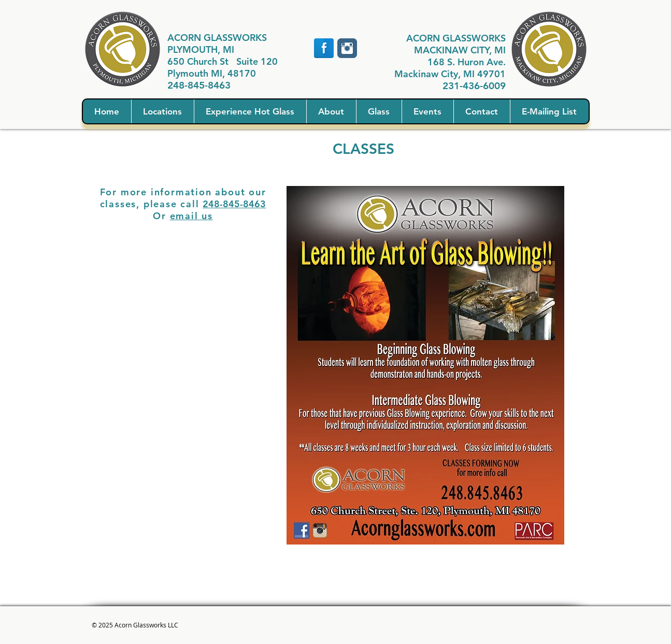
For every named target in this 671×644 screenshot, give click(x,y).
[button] (162, 111)
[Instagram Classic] (347, 48)
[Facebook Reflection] (324, 48)
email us (191, 216)
